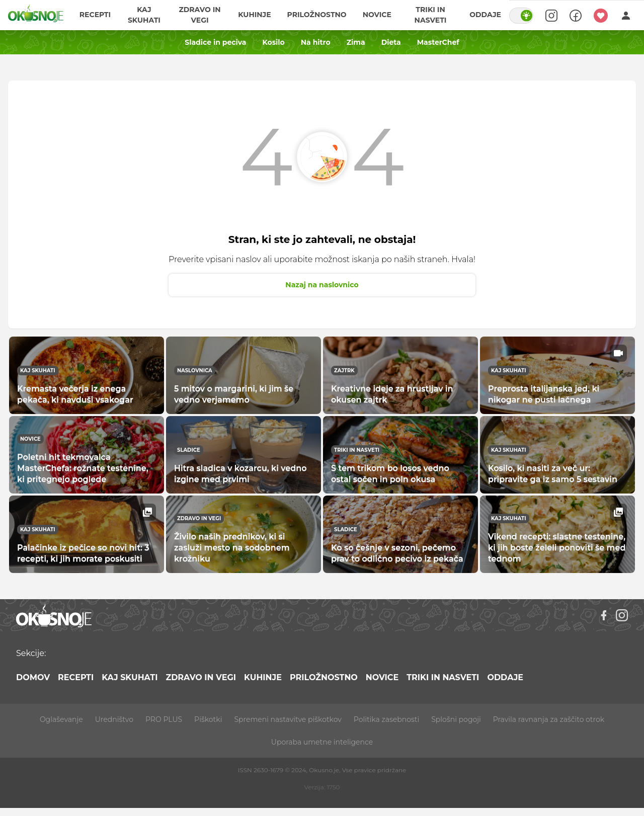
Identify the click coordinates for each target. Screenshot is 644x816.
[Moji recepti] (601, 15)
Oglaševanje (61, 719)
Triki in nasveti (431, 15)
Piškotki (208, 719)
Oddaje (485, 15)
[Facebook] (604, 615)
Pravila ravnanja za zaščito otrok (549, 719)
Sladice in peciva (215, 42)
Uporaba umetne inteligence (322, 742)
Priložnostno (317, 15)
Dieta (391, 42)
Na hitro (316, 42)
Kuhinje (254, 15)
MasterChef (438, 42)
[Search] (551, 15)
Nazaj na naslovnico (322, 285)
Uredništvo (114, 719)
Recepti (95, 15)
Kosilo (273, 42)
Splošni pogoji (456, 719)
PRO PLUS (164, 719)
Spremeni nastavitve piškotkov (288, 719)
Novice (377, 15)
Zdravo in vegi (200, 15)
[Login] (626, 15)
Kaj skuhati (144, 15)
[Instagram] (622, 615)
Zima (356, 42)
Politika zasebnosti (386, 719)
